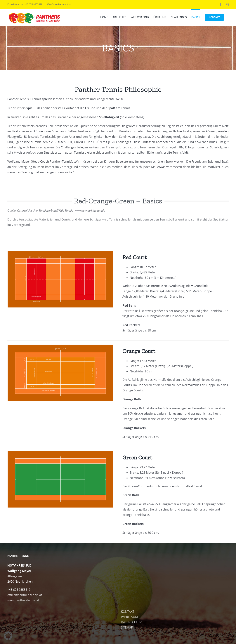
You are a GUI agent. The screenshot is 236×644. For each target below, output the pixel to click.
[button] (8, 636)
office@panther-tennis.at (59, 4)
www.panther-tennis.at (23, 600)
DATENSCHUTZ (131, 622)
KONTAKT (128, 612)
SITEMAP (127, 627)
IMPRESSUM (129, 617)
